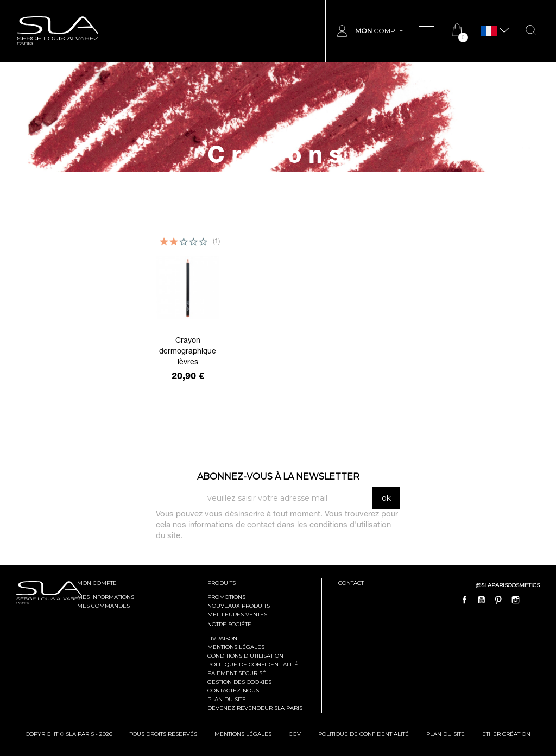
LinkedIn (532, 600)
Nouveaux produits (239, 606)
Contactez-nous (233, 691)
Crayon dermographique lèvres (188, 352)
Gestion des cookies (239, 682)
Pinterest (498, 600)
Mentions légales (236, 647)
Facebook (465, 600)
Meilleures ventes (237, 615)
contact (351, 583)
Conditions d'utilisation (245, 656)
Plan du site (227, 699)
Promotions (226, 597)
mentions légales (243, 734)
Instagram (515, 600)
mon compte (97, 583)
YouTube (482, 600)
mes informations (106, 597)
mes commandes (103, 606)
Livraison (222, 638)
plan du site (446, 734)
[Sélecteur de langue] (489, 31)
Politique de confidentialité (253, 664)
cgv (295, 734)
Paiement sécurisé (237, 673)
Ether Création (506, 734)
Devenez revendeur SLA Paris (255, 708)
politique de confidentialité (364, 734)
